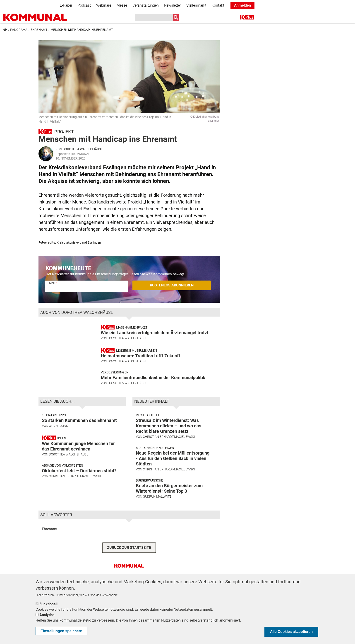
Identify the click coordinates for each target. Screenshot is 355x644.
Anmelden (242, 5)
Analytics (47, 615)
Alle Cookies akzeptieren (291, 632)
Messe (122, 5)
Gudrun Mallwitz (157, 513)
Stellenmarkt (196, 5)
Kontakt (218, 5)
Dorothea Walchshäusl (83, 149)
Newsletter (173, 5)
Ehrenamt (39, 30)
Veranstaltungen (146, 5)
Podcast (84, 5)
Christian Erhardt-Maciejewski (75, 492)
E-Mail (51, 283)
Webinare (104, 5)
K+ (243, 18)
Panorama (19, 30)
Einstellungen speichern (61, 631)
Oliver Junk (59, 442)
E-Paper (66, 5)
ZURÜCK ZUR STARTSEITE (129, 564)
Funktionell (48, 604)
